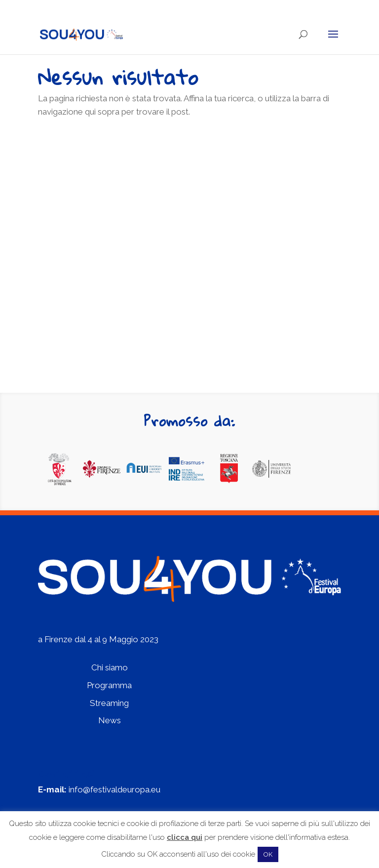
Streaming (109, 703)
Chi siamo (110, 667)
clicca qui (185, 837)
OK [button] (268, 854)
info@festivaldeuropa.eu (114, 789)
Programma (109, 685)
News (110, 720)
